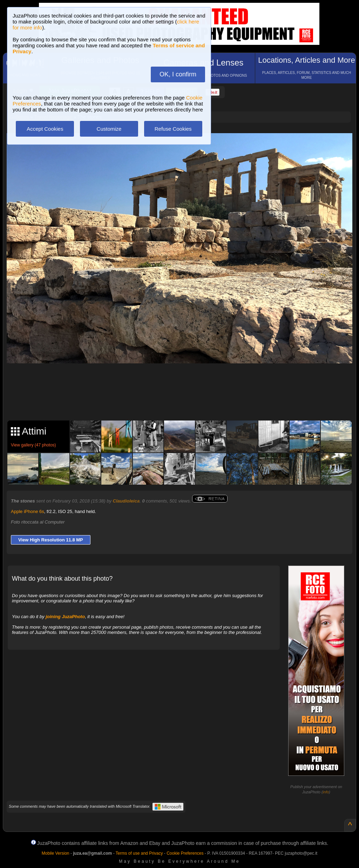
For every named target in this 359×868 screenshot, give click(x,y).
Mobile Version (56, 853)
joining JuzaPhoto (65, 617)
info (326, 792)
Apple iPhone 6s (28, 511)
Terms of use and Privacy (139, 853)
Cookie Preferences (185, 853)
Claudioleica (126, 501)
